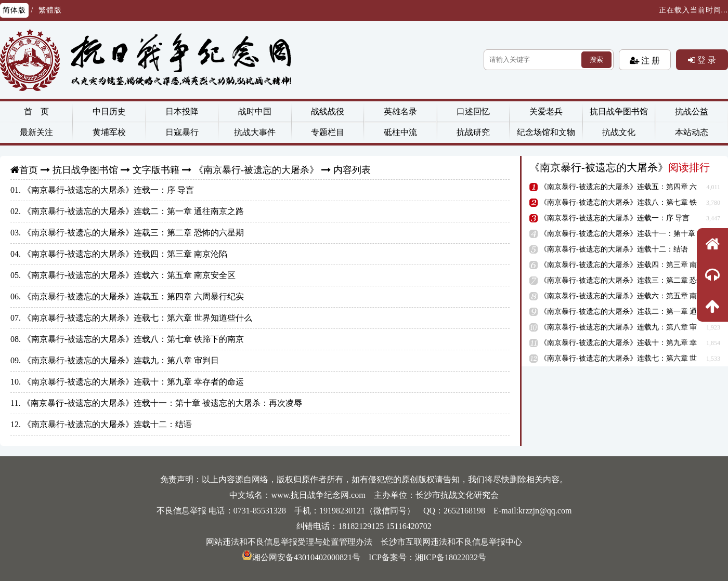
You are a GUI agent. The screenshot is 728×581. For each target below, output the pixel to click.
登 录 (706, 60)
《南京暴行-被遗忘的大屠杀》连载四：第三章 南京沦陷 (125, 254)
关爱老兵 (546, 111)
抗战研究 (473, 132)
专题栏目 (328, 132)
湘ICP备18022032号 (451, 557)
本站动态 (692, 132)
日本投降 (182, 111)
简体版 (14, 10)
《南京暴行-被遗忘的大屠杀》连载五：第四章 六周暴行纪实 (133, 296)
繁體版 (50, 10)
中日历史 (109, 111)
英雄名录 (400, 111)
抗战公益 (692, 111)
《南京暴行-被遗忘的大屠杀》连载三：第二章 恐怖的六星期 (133, 233)
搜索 (596, 60)
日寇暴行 (182, 132)
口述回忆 (473, 111)
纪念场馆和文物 (546, 132)
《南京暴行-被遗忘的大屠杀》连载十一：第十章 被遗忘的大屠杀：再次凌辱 (162, 403)
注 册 (649, 60)
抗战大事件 (255, 132)
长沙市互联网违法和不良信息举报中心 (451, 542)
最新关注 (36, 132)
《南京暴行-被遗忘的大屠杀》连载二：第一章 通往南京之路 (133, 211)
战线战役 (328, 111)
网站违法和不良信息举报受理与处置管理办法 (289, 542)
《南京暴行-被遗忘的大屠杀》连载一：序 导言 (108, 190)
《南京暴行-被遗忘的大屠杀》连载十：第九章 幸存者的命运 (133, 382)
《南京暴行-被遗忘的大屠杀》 (256, 170)
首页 (29, 170)
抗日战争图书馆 (619, 111)
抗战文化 (619, 132)
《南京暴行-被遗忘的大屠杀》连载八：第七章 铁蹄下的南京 (133, 339)
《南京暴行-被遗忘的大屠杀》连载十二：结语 (107, 424)
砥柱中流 (400, 132)
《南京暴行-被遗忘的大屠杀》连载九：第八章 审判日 (121, 360)
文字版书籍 (156, 170)
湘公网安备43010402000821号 (301, 557)
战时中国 (255, 111)
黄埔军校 (109, 132)
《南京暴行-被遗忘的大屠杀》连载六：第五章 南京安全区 (129, 275)
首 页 (36, 111)
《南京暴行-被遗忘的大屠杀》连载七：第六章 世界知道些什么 (138, 318)
